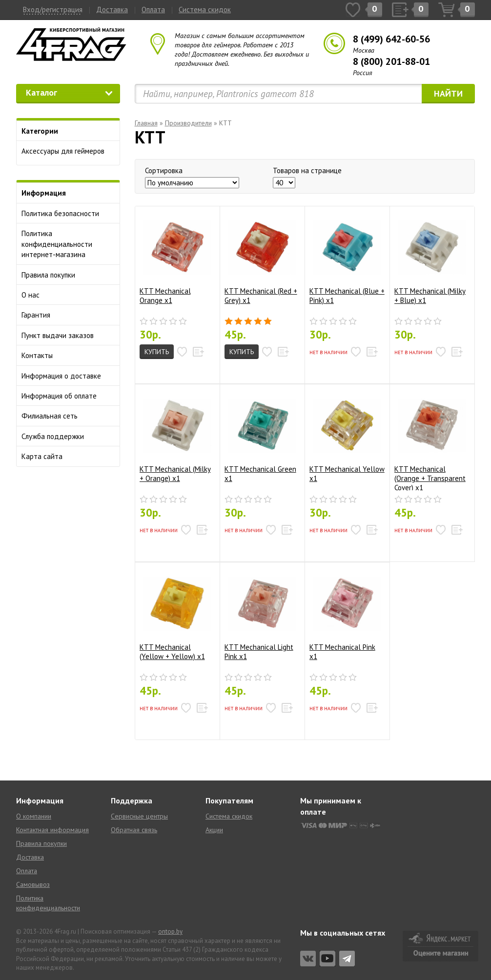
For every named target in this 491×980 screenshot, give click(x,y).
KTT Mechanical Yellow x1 (347, 437)
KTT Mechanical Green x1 (260, 437)
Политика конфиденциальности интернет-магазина (57, 244)
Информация (44, 193)
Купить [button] (157, 352)
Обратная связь (134, 830)
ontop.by (170, 931)
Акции (214, 830)
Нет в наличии (328, 352)
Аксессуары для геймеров (63, 151)
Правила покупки (48, 275)
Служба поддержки (53, 436)
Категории (40, 131)
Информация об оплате (59, 396)
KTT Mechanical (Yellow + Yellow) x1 (175, 615)
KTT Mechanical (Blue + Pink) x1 (347, 259)
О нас (31, 295)
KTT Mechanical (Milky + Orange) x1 (175, 437)
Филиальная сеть (50, 416)
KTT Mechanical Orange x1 (175, 259)
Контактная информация (52, 830)
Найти (448, 93)
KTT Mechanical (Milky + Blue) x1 (430, 259)
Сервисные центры (139, 816)
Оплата (153, 10)
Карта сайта (42, 456)
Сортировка (164, 170)
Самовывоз (33, 884)
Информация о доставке (61, 376)
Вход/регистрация (53, 10)
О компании (34, 816)
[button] (183, 352)
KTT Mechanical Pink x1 (345, 615)
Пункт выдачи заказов (58, 335)
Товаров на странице (307, 170)
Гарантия (36, 315)
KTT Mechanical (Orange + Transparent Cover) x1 (430, 441)
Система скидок (205, 10)
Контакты (37, 355)
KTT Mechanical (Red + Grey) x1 (261, 259)
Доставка (112, 10)
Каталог (69, 92)
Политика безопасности (60, 213)
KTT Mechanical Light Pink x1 (260, 615)
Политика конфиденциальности (48, 903)
